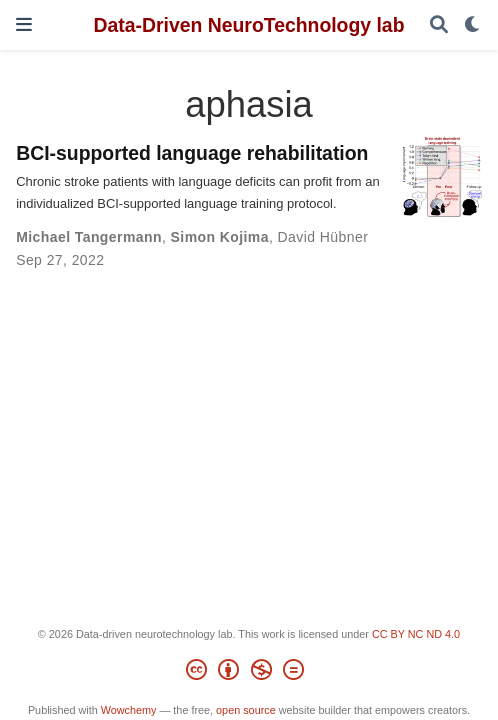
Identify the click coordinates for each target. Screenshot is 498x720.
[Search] (439, 25)
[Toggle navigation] (24, 24)
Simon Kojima (220, 237)
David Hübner (323, 237)
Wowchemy (129, 710)
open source (246, 710)
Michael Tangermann (89, 237)
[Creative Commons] (248, 673)
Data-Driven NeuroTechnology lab (248, 25)
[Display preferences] (473, 25)
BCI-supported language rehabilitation (192, 153)
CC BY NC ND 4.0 (416, 634)
